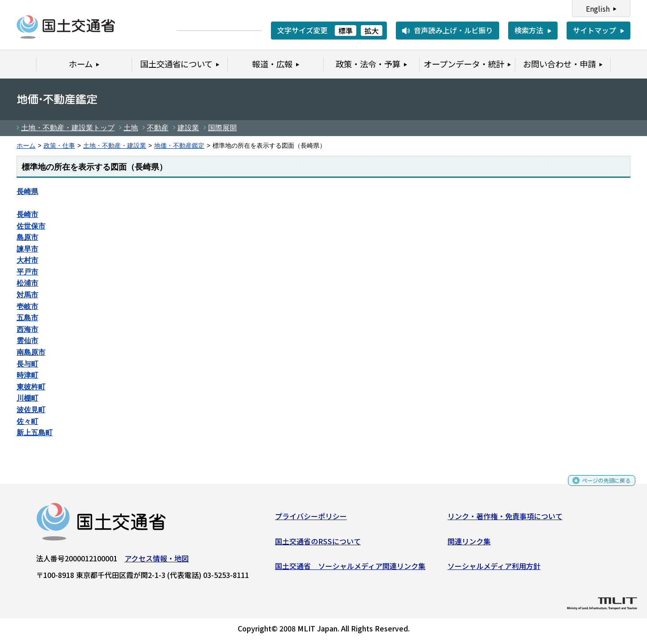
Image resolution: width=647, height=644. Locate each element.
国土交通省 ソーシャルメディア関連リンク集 (350, 569)
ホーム (26, 146)
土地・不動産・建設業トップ (68, 128)
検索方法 (529, 30)
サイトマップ (594, 30)
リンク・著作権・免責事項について (505, 520)
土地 (131, 128)
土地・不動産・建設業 (115, 146)
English (598, 9)
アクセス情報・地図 (157, 562)
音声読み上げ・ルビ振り (453, 30)
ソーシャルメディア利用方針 (494, 569)
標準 (346, 31)
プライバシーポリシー (311, 520)
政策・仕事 (59, 146)
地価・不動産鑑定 (179, 146)
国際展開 (222, 128)
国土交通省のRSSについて (318, 544)
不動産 (158, 128)
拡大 (372, 31)
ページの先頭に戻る (599, 487)
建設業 (188, 128)
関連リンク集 (469, 544)
